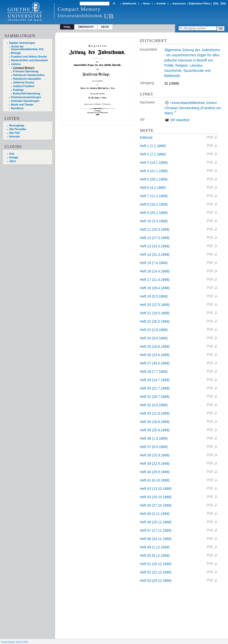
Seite (105, 27)
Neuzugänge (17, 126)
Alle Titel (14, 133)
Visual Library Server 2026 (14, 642)
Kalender (15, 137)
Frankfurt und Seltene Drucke (29, 57)
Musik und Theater (22, 105)
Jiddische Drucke (24, 82)
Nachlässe (17, 108)
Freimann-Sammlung (26, 71)
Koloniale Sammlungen (25, 101)
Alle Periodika (18, 129)
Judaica (16, 64)
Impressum (179, 4)
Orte (12, 154)
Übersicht (86, 27)
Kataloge (18, 90)
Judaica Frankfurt (24, 86)
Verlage (14, 157)
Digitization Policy (199, 4)
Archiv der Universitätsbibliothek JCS (27, 48)
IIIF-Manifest (180, 120)
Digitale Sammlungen (22, 43)
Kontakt (161, 4)
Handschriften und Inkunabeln (30, 60)
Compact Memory (24, 68)
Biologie (16, 53)
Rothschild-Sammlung (27, 94)
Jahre (13, 161)
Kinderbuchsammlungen (26, 97)
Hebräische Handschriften (29, 75)
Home (147, 4)
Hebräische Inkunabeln (27, 79)
